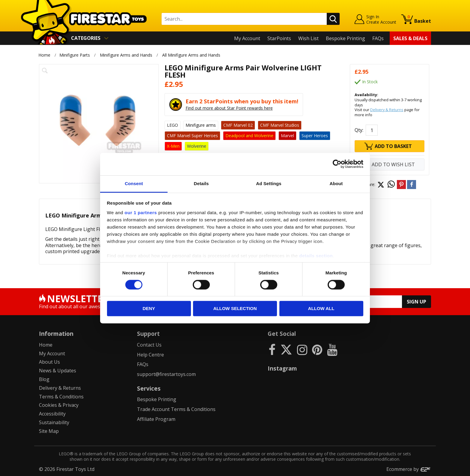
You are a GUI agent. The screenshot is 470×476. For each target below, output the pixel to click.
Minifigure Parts (75, 55)
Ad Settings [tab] (269, 183)
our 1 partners (141, 213)
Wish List (308, 38)
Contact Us (149, 345)
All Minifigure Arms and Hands (192, 55)
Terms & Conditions (61, 397)
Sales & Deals (410, 38)
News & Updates (58, 371)
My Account (247, 38)
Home (44, 55)
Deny (149, 309)
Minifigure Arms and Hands (126, 55)
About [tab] (336, 183)
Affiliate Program (156, 419)
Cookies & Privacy (59, 405)
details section (316, 256)
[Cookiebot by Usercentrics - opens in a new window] (337, 164)
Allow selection (235, 309)
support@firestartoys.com (166, 374)
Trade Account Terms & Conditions (176, 409)
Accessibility (52, 414)
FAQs (378, 38)
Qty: (359, 130)
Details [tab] (201, 183)
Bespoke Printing (345, 38)
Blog (44, 379)
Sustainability (54, 422)
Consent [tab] (134, 183)
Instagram (282, 368)
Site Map (49, 431)
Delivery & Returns (387, 110)
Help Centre (150, 355)
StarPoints (279, 38)
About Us (49, 362)
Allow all (321, 309)
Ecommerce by (409, 469)
